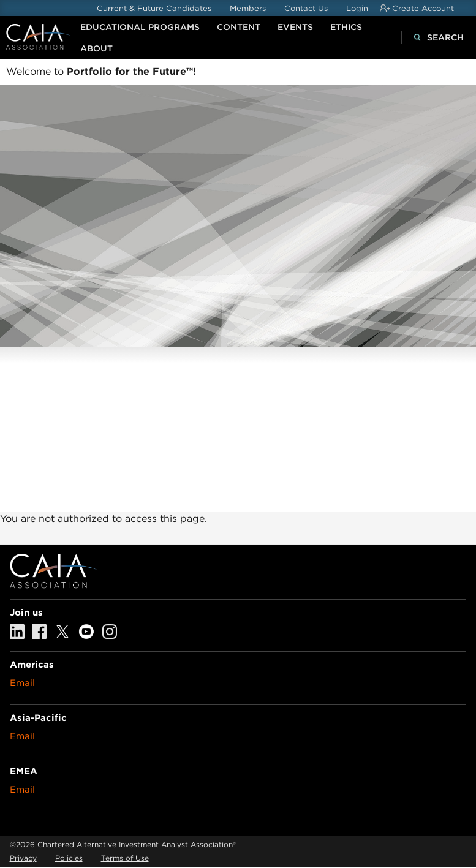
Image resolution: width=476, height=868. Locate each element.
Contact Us (306, 8)
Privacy (23, 858)
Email (22, 683)
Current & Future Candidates (154, 8)
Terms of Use (125, 858)
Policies (69, 858)
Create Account (423, 8)
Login (357, 8)
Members (248, 8)
